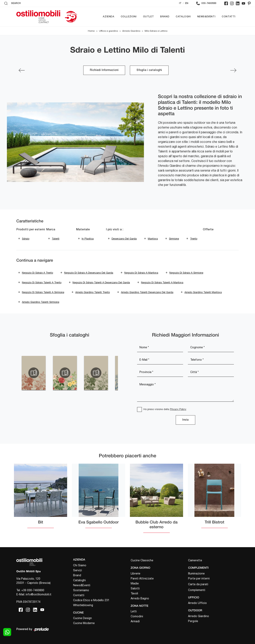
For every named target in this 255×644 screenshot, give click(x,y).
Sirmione (174, 239)
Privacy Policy (178, 409)
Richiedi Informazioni (104, 70)
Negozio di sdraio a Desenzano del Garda (89, 273)
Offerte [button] (208, 230)
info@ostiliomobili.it (39, 594)
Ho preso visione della (165, 409)
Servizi (77, 570)
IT (180, 3)
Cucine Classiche (142, 560)
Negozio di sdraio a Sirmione (186, 273)
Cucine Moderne (84, 623)
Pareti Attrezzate (142, 578)
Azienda (108, 17)
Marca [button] (51, 230)
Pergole (193, 621)
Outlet (149, 17)
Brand (165, 17)
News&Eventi (206, 17)
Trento (194, 239)
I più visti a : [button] (115, 230)
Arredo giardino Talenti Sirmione (41, 302)
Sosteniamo (81, 590)
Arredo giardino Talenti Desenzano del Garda (147, 292)
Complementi (197, 590)
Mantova (153, 239)
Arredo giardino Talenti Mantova (203, 292)
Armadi (135, 621)
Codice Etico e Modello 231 (91, 600)
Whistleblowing (83, 605)
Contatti (229, 17)
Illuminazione (196, 573)
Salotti (135, 588)
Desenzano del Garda (124, 239)
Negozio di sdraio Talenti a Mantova (162, 282)
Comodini (137, 616)
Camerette (195, 560)
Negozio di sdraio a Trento (37, 273)
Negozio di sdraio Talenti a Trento (42, 282)
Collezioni (129, 17)
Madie (135, 583)
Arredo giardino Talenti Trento (93, 292)
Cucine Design (82, 618)
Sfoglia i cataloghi (149, 70)
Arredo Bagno (140, 598)
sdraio (26, 239)
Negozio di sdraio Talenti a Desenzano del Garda (101, 282)
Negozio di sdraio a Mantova (141, 273)
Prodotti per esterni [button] (31, 230)
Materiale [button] (83, 230)
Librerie (135, 573)
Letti (134, 611)
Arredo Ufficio (197, 603)
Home (91, 31)
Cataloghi (183, 17)
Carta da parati (198, 584)
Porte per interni (199, 578)
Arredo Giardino (131, 31)
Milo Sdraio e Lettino (156, 31)
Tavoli (134, 593)
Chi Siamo (80, 565)
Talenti (56, 239)
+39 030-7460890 (33, 590)
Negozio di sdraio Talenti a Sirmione (43, 292)
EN (187, 3)
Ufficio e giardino (108, 31)
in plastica (88, 239)
